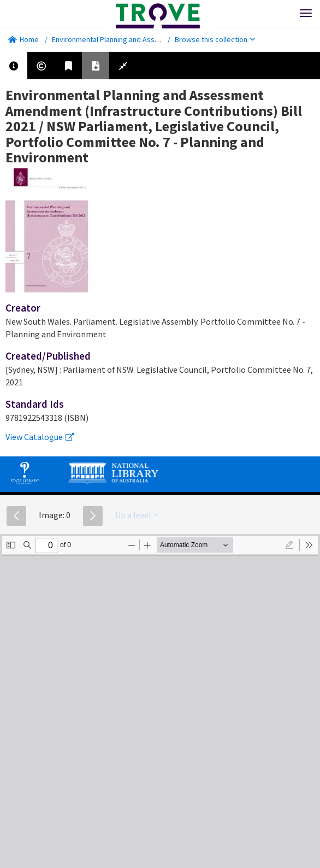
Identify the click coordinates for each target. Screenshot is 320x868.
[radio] (289, 545)
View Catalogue (40, 437)
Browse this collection (215, 39)
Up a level (137, 515)
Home (23, 39)
